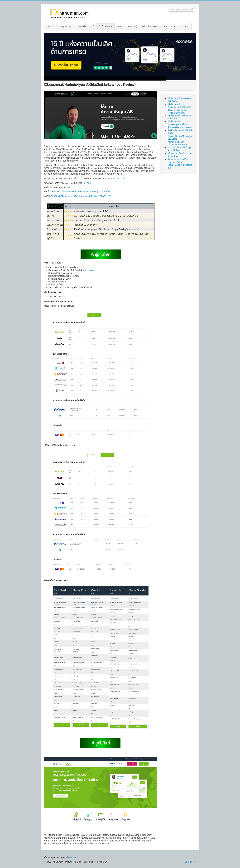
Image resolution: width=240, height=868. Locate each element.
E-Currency (170, 27)
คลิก (89, 183)
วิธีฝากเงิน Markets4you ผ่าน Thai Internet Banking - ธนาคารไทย (81, 192)
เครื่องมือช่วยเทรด (150, 27)
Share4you (89, 270)
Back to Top (190, 862)
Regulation (65, 27)
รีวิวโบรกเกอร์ (105, 27)
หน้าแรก (51, 27)
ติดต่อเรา (185, 27)
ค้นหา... (167, 7)
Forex (120, 27)
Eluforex (72, 857)
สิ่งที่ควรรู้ (132, 27)
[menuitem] (51, 27)
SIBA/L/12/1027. (121, 179)
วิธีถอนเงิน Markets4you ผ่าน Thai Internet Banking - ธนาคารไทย (81, 196)
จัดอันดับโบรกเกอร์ (84, 27)
